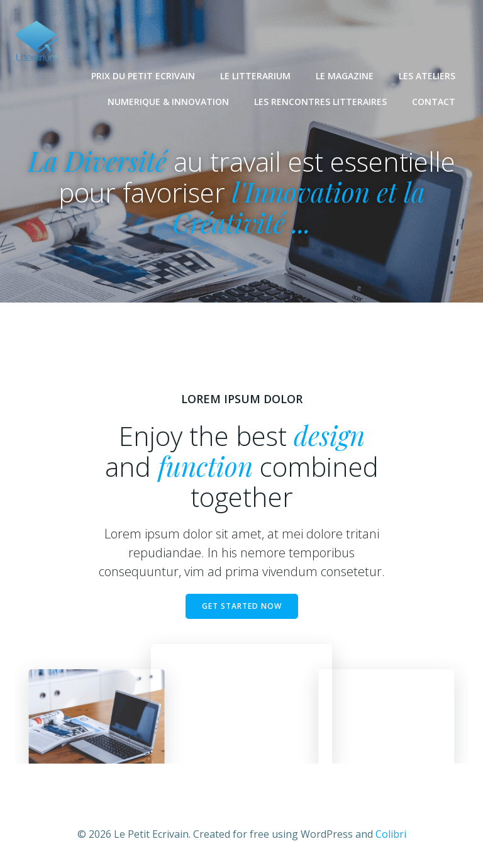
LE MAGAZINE (345, 76)
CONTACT (434, 102)
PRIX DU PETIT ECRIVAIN (143, 76)
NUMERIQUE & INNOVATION (168, 102)
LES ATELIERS (427, 76)
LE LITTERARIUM (255, 76)
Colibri (391, 834)
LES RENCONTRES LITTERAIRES (320, 102)
